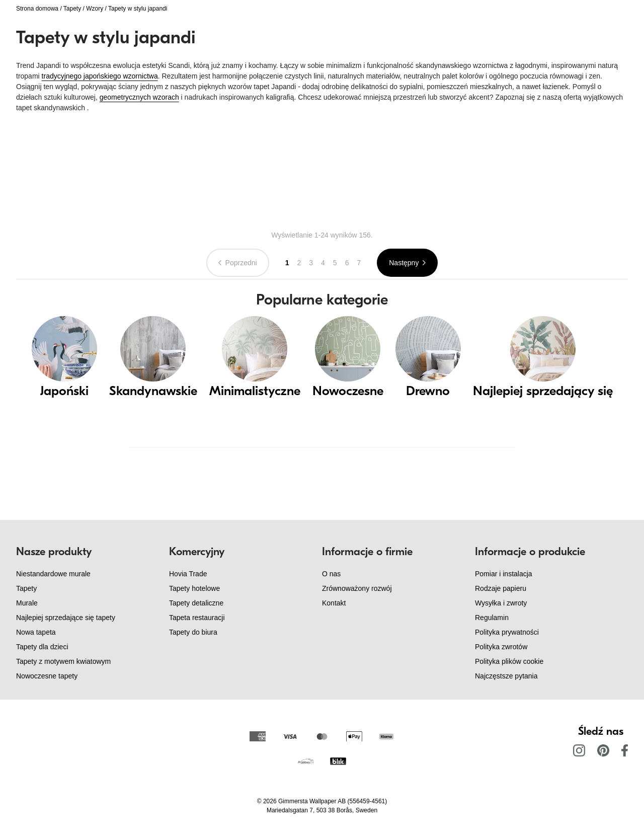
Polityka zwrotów (501, 647)
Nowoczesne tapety (47, 676)
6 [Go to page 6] (347, 263)
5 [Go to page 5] (335, 263)
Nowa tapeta (36, 632)
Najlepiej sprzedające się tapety (66, 618)
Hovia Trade (188, 574)
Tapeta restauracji (197, 618)
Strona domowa (37, 9)
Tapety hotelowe (194, 588)
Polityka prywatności (507, 632)
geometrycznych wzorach (139, 97)
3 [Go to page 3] (311, 263)
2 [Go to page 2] (299, 263)
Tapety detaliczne (196, 603)
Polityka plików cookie (509, 661)
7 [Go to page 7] (359, 263)
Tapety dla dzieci (42, 647)
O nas (331, 574)
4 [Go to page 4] (323, 263)
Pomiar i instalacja (504, 574)
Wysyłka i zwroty (501, 603)
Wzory (95, 9)
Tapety (72, 9)
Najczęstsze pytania (506, 676)
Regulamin (492, 618)
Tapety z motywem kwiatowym (63, 661)
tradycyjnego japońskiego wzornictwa (100, 76)
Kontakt (334, 603)
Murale (27, 603)
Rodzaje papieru (501, 588)
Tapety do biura (193, 632)
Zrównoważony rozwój (357, 588)
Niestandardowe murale (53, 574)
